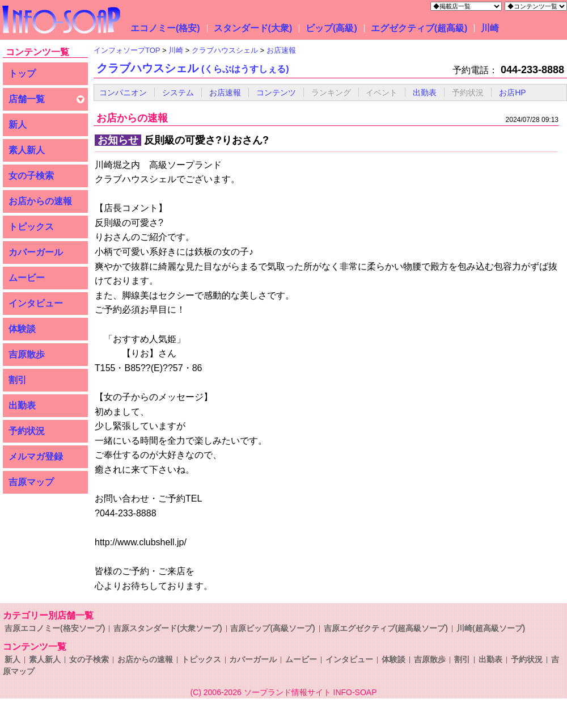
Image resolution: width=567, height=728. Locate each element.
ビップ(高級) (331, 28)
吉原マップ (31, 482)
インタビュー (36, 303)
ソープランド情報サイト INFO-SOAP (310, 692)
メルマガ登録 (36, 456)
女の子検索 (31, 176)
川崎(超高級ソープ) (491, 628)
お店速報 (225, 92)
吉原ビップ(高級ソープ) (272, 628)
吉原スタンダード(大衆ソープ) (168, 628)
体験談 (22, 329)
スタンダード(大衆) (253, 28)
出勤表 (22, 405)
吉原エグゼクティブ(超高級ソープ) (386, 628)
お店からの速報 (40, 201)
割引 (18, 380)
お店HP (512, 92)
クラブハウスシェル (193, 68)
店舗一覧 (27, 99)
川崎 (490, 28)
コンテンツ (276, 92)
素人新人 (27, 150)
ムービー (27, 278)
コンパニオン (123, 92)
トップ (22, 73)
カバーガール (36, 252)
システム (178, 92)
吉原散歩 (27, 354)
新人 (18, 125)
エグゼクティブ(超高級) (419, 28)
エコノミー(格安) (165, 28)
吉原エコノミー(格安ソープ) (55, 628)
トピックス (31, 227)
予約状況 (27, 431)
